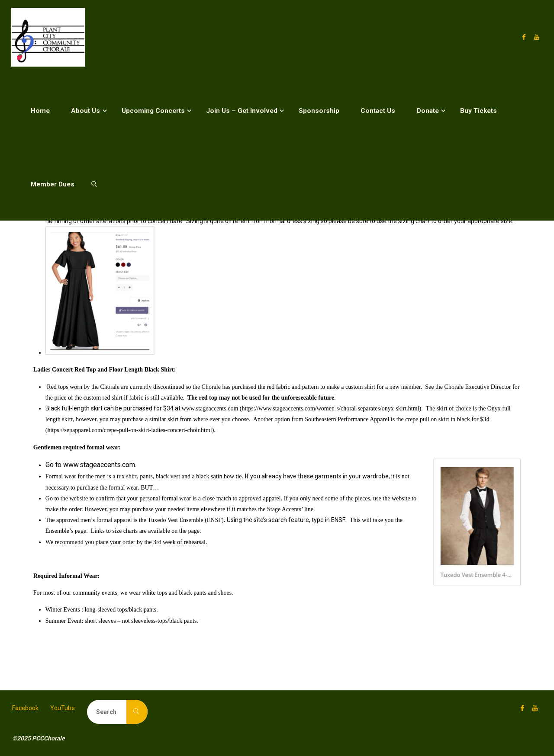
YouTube (63, 708)
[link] (94, 184)
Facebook (25, 708)
